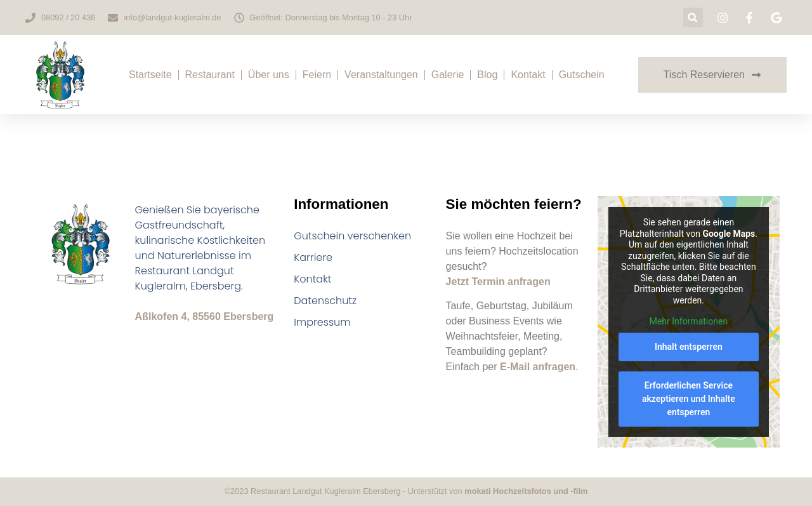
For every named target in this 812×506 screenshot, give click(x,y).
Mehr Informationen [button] (689, 321)
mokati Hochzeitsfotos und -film (526, 491)
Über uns (269, 75)
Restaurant (210, 75)
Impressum (322, 322)
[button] (693, 17)
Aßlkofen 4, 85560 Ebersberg (205, 316)
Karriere (313, 257)
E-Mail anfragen (538, 367)
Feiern (317, 75)
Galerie (448, 75)
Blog (487, 75)
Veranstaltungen (381, 75)
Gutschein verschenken (352, 236)
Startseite (150, 75)
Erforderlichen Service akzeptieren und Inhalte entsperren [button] (689, 398)
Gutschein (582, 75)
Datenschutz (325, 301)
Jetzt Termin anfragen (498, 282)
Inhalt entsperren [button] (689, 346)
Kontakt (528, 75)
